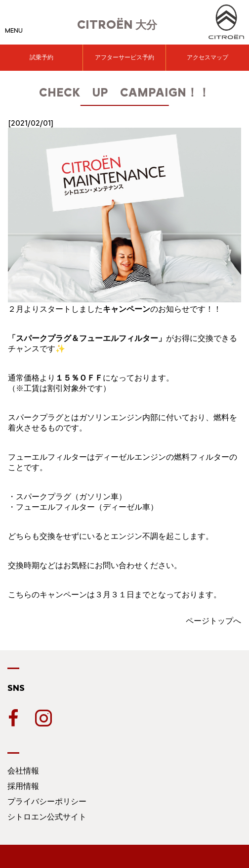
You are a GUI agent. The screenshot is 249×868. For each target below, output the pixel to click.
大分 (117, 25)
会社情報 (23, 771)
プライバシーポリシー (47, 801)
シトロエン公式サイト (47, 817)
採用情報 (23, 786)
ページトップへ (213, 621)
